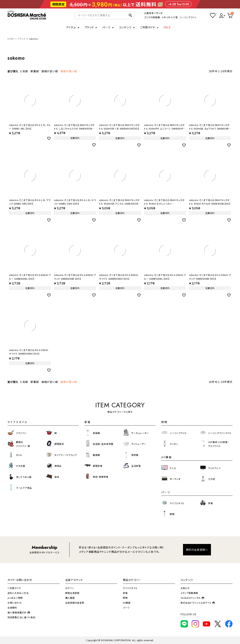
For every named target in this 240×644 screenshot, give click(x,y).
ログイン (70, 588)
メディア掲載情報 (189, 593)
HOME (11, 39)
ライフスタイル (130, 588)
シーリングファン (188, 17)
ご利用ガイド (148, 27)
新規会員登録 (72, 593)
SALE (167, 27)
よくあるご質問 (15, 598)
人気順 (24, 71)
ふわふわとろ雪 (170, 17)
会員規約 (12, 607)
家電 (125, 593)
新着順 (35, 71)
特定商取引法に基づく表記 (21, 617)
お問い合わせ (15, 603)
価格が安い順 (50, 71)
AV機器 (127, 603)
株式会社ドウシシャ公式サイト (198, 603)
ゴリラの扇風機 (152, 17)
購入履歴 (70, 598)
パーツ (126, 607)
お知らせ (185, 588)
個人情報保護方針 (19, 612)
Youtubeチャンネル (192, 598)
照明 (125, 598)
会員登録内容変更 (75, 603)
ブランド (22, 39)
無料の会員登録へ (197, 550)
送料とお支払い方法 (18, 593)
